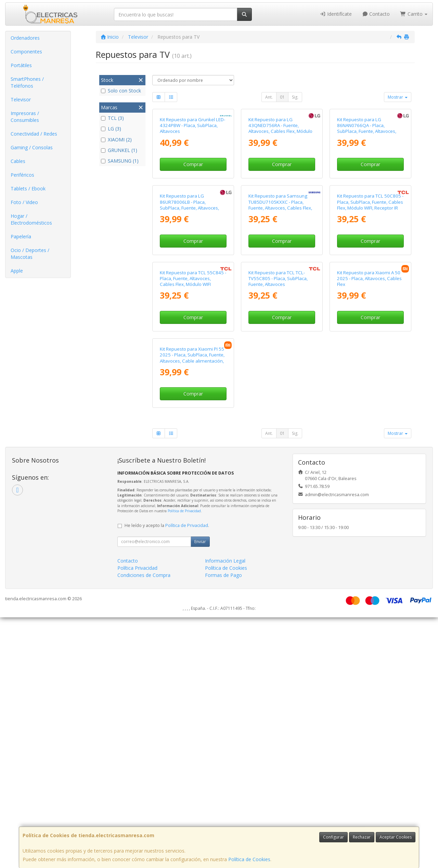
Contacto (376, 14)
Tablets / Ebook (28, 188)
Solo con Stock (121, 91)
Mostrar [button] (398, 97)
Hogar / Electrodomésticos (31, 219)
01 (282, 97)
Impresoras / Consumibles (25, 117)
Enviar (200, 792)
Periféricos (22, 175)
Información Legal (225, 811)
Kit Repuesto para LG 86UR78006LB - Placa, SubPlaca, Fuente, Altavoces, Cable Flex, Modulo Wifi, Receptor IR (189, 333)
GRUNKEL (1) (119, 150)
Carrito (414, 14)
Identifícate (336, 14)
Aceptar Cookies (396, 837)
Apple (17, 271)
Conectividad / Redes (34, 134)
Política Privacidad (137, 819)
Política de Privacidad (184, 762)
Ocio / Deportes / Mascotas (30, 254)
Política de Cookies (249, 859)
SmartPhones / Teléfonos (27, 82)
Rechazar (362, 837)
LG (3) (111, 129)
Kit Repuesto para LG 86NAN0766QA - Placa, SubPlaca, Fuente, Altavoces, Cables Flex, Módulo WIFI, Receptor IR (367, 194)
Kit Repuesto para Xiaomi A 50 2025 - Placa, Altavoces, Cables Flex (369, 467)
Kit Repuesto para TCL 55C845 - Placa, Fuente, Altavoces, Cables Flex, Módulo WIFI (193, 467)
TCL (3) (112, 118)
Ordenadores (25, 38)
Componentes (26, 52)
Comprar (193, 227)
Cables (18, 161)
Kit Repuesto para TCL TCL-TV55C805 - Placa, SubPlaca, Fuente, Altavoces (278, 467)
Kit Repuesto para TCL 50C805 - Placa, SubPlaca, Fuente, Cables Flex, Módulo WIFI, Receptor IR (370, 327)
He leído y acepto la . (167, 776)
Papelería (21, 236)
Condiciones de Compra (144, 826)
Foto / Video (24, 202)
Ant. (269, 97)
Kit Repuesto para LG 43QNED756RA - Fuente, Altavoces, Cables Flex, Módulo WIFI (280, 191)
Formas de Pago (223, 826)
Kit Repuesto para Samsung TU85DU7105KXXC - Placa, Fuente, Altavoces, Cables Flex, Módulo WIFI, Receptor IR (280, 330)
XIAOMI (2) (116, 140)
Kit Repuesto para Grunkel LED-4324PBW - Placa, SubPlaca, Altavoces (192, 188)
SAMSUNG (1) (120, 161)
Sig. (295, 97)
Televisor (21, 99)
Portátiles (21, 65)
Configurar (333, 837)
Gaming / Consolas (32, 147)
